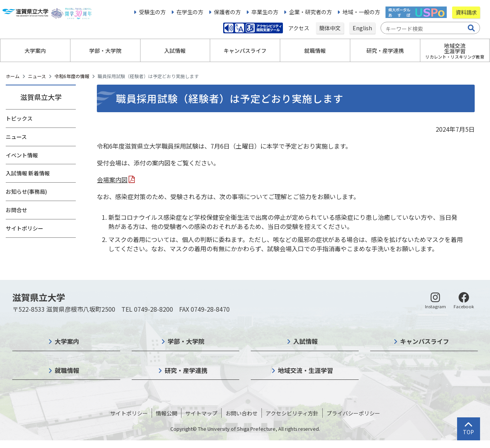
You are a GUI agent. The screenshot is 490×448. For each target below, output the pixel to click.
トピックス (19, 118)
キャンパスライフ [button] (245, 51)
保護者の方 (227, 12)
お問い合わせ (242, 413)
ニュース (37, 76)
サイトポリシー (24, 228)
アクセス (299, 28)
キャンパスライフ (425, 341)
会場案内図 (112, 180)
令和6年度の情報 (72, 76)
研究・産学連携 (186, 370)
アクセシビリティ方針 (292, 413)
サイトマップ (201, 413)
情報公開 (167, 413)
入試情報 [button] (175, 51)
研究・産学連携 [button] (385, 51)
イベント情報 (22, 155)
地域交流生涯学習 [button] (455, 51)
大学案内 (67, 341)
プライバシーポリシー (353, 413)
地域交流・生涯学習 (305, 370)
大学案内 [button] (35, 51)
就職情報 (67, 370)
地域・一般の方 (361, 12)
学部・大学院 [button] (105, 51)
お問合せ (16, 210)
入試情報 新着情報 (28, 173)
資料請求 (466, 12)
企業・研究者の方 (310, 12)
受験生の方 (152, 12)
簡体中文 (330, 28)
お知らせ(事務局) (26, 191)
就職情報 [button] (315, 51)
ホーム (13, 76)
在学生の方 (190, 12)
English (362, 28)
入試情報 (305, 341)
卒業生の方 (265, 12)
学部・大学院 (186, 341)
